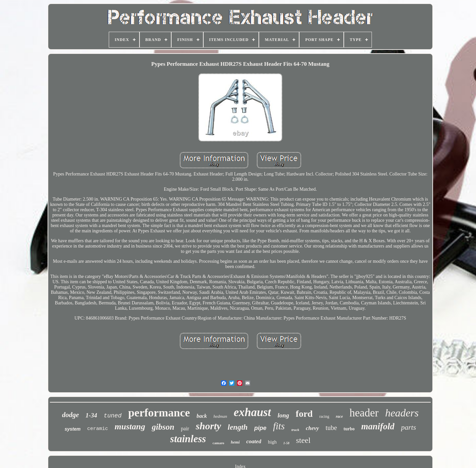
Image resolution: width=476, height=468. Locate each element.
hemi (235, 442)
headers (402, 413)
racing (324, 416)
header (364, 413)
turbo (349, 429)
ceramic (98, 429)
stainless (188, 439)
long (283, 415)
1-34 (91, 415)
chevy (312, 428)
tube (331, 428)
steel (303, 440)
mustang (130, 427)
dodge (71, 415)
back (202, 416)
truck (295, 430)
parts (408, 427)
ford (304, 414)
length (238, 427)
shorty (208, 426)
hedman (220, 416)
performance (159, 413)
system (72, 429)
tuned (113, 416)
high (272, 442)
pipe (260, 428)
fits (279, 426)
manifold (378, 426)
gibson (163, 427)
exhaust (252, 412)
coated (254, 441)
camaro (218, 443)
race (339, 416)
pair (185, 429)
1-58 (286, 443)
